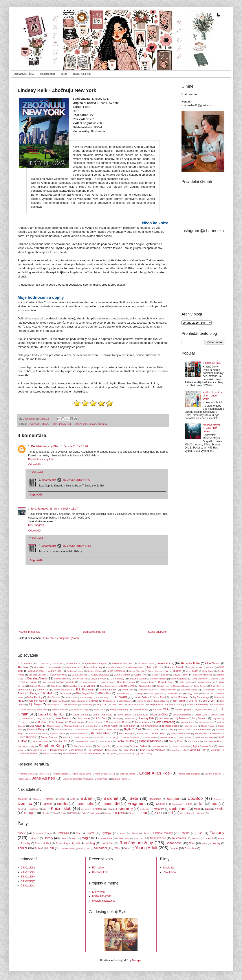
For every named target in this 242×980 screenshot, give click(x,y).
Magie (86, 838)
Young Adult (146, 848)
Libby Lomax (83, 718)
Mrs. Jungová (40, 509)
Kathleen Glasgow (81, 710)
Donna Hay (72, 686)
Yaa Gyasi (110, 754)
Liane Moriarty (63, 718)
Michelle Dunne (93, 726)
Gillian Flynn (105, 693)
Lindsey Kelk (65, 424)
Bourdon (173, 799)
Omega (29, 813)
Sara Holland (185, 737)
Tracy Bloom (129, 750)
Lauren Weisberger (182, 715)
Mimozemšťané (105, 838)
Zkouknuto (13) (212, 363)
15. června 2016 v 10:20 (74, 446)
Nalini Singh (129, 726)
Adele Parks (73, 663)
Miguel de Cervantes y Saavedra (78, 779)
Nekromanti (179, 838)
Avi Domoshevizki (75, 671)
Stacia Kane (193, 741)
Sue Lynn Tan (104, 746)
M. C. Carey (41, 722)
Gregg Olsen (192, 693)
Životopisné (191, 848)
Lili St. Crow (101, 718)
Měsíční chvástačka (104, 901)
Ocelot (220, 809)
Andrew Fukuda (176, 667)
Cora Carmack (49, 682)
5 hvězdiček (34, 424)
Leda (109, 809)
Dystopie (107, 833)
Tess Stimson (57, 750)
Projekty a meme (82, 74)
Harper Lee (208, 693)
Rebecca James (58, 734)
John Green (208, 701)
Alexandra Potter (190, 663)
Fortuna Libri (111, 804)
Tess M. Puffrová (38, 750)
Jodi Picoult (179, 701)
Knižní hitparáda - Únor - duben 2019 (213, 396)
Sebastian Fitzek (61, 741)
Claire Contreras (179, 679)
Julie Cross (117, 704)
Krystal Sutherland (204, 710)
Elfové (146, 833)
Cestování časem (42, 833)
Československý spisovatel (193, 813)
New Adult (208, 838)
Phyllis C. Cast (132, 730)
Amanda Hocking (93, 667)
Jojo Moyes (35, 704)
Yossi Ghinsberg (126, 754)
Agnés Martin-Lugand (96, 663)
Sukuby (216, 843)
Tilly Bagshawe (95, 750)
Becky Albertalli (137, 671)
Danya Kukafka (147, 682)
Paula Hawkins (63, 730)
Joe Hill (193, 701)
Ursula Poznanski (178, 750)
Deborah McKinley (38, 686)
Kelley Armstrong (119, 710)
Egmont (47, 804)
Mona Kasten (111, 726)
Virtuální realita (68, 848)
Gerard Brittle (65, 693)
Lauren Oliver (160, 715)
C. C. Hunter (173, 671)
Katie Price (100, 710)
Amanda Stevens (114, 667)
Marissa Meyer (143, 722)
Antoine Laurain (60, 774)
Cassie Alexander (160, 675)
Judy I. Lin (102, 704)
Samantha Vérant (131, 737)
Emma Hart (43, 690)
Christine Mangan (158, 679)
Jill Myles (93, 701)
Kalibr (21, 809)
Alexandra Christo (146, 664)
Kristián (97, 809)
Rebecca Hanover (37, 734)
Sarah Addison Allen (204, 737)
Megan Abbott (54, 726)
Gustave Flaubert (213, 774)
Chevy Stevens (99, 679)
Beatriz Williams (95, 671)
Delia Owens (57, 686)
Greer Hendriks (175, 693)
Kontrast (85, 809)
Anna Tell (210, 667)
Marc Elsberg (95, 722)
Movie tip (169, 868)
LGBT (75, 838)
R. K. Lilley (153, 730)
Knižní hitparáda (102, 896)
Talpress (120, 813)
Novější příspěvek (29, 632)
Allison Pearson (72, 667)
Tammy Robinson (181, 746)
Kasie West (42, 710)
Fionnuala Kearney (147, 690)
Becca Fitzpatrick (116, 671)
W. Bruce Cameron (91, 753)
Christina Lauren (137, 679)
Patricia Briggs (37, 729)
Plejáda (45, 813)
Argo (73, 799)
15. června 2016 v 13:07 (64, 509)
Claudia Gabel (218, 679)
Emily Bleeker (200, 686)
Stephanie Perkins (212, 741)
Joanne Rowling (161, 701)
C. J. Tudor (192, 671)
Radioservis (95, 813)
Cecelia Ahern (37, 678)
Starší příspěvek (158, 632)
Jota (215, 804)
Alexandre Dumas (26, 774)
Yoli (170, 813)
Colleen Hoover (29, 682)
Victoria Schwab (30, 753)
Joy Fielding (87, 705)
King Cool (33, 809)
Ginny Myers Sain (156, 693)
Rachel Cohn (184, 730)
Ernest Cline (127, 690)
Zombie (174, 848)
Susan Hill (121, 746)
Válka (117, 848)
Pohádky (26, 843)
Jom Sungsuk (53, 705)
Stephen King (51, 746)
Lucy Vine (26, 722)
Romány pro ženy (98, 424)
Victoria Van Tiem (51, 754)
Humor (64, 838)
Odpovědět (35, 465)
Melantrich (145, 809)
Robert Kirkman (27, 737)
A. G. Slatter (58, 664)
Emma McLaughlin (63, 690)
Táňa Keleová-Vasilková (152, 750)
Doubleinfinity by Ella (45, 446)
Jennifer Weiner (38, 701)
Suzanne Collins (138, 746)
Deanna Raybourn (205, 682)
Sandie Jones (149, 737)
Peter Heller (98, 730)
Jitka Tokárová (126, 701)
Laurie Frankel (218, 715)
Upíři (51, 848)
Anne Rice (44, 774)
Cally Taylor (208, 671)
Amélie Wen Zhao (134, 667)
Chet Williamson (79, 679)
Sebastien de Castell (85, 741)
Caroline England (122, 675)
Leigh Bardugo (44, 718)
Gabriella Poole (189, 690)
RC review (98, 868)
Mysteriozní (140, 838)
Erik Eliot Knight (85, 690)
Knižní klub (61, 808)
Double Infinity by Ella (41, 459)
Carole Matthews (100, 675)
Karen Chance (175, 704)
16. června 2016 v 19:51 (77, 546)
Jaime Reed (159, 697)
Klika (45, 809)
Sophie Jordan (125, 741)
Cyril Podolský (67, 682)
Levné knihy (124, 809)
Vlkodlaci (101, 848)
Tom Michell (113, 750)
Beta (134, 798)
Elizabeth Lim (163, 686)
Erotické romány (163, 833)
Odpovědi (38, 472)
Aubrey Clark (55, 671)
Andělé (22, 833)
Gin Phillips (138, 693)
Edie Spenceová (107, 686)
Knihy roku (98, 892)
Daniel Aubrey (106, 682)
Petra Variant (113, 730)
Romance (107, 843)
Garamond (177, 804)
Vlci (89, 848)
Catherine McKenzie (203, 675)
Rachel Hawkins (203, 730)
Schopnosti (173, 843)
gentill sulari (143, 754)
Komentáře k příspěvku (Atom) (61, 638)
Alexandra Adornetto (122, 663)
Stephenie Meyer (83, 746)
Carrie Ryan (141, 675)
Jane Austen (44, 778)
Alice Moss (23, 667)
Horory (48, 838)
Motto (197, 809)
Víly (126, 848)
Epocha (62, 804)
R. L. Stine (169, 730)
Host (189, 804)
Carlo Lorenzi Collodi (105, 774)
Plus (55, 813)
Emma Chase (25, 690)
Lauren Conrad (81, 715)
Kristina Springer (183, 710)
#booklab (22, 799)
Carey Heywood (59, 675)
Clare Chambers (200, 679)
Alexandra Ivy (166, 663)
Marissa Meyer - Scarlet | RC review (212, 428)
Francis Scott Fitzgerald (189, 774)
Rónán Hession (81, 737)
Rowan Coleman (49, 737)
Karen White (27, 710)
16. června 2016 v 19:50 (77, 480)
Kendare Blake (140, 710)
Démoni (122, 833)
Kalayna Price (156, 704)
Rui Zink (66, 737)
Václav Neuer (70, 753)
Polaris (74, 813)
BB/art (45, 424)
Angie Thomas (195, 667)
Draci (79, 833)
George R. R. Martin (42, 693)
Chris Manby (118, 679)
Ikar (201, 804)
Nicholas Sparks (171, 726)
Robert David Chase (181, 734)
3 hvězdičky (28, 877)
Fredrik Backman (168, 690)
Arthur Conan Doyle (82, 774)
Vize (81, 848)
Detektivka (63, 833)
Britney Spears (155, 671)
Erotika (185, 833)
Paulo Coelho (81, 730)
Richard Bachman (78, 734)
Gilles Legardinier (85, 693)
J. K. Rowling (86, 697)
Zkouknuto (169, 872)
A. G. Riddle (42, 664)
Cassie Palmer (181, 675)
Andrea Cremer (155, 667)
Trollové (39, 848)
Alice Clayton (213, 663)
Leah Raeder (27, 718)
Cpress (217, 799)
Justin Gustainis (136, 704)
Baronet (111, 798)
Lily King (116, 718)
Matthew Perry (187, 722)
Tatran (132, 813)
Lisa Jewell (164, 718)
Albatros (37, 799)
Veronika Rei (218, 750)
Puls (84, 813)
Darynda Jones (166, 682)
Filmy (64, 74)
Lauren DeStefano (103, 715)
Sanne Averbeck (167, 737)
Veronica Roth (198, 750)
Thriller (22, 848)
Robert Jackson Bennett (208, 733)
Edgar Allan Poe (155, 773)
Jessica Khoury (78, 701)
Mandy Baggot (77, 722)
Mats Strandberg (166, 722)
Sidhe (204, 843)
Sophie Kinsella (150, 741)
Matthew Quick (205, 722)
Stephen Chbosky (26, 746)
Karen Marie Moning (197, 704)
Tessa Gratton (76, 750)
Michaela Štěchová (73, 726)
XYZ (157, 813)
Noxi (208, 809)
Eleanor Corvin (127, 686)
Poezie (221, 838)
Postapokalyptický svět (68, 843)
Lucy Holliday (218, 718)
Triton (143, 813)
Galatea (161, 804)
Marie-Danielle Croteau (118, 722)
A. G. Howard (25, 663)
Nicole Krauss (208, 726)
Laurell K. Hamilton (52, 714)
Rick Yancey (126, 733)
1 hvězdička (28, 868)
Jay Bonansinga (201, 697)
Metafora (159, 809)
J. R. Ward (119, 697)
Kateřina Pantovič (60, 710)
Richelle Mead (101, 733)
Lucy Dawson (181, 718)
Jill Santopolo (109, 701)
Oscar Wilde (103, 779)
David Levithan (186, 682)
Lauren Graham (124, 715)
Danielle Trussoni (126, 682)
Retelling (90, 843)
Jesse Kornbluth (59, 701)
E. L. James (88, 686)
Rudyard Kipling (120, 779)
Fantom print (85, 804)
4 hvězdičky (28, 881)
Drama (90, 833)
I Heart (53, 424)
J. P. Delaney (102, 697)
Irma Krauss (70, 697)
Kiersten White (161, 710)
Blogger (137, 960)
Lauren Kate (142, 715)
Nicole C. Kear (191, 726)
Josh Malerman (70, 705)
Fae (200, 833)
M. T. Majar (58, 722)
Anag (62, 799)
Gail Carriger (208, 690)
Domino (25, 803)
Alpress (49, 799)
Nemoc (195, 838)
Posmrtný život (43, 843)
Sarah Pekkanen (40, 741)
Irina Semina (54, 697)
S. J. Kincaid (98, 737)
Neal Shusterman (149, 726)
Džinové (135, 833)
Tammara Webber (160, 746)
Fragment (137, 803)
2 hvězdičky (28, 872)
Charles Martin (61, 679)
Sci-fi (192, 843)
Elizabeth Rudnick (181, 686)
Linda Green (129, 718)
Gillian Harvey (122, 693)
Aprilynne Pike (36, 671)
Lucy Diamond (200, 718)
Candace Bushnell (37, 675)
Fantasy (217, 833)
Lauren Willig (201, 715)
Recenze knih (48, 74)
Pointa (63, 813)
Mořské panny (123, 838)
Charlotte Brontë (127, 774)
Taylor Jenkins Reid (203, 746)
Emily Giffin (216, 686)
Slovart (108, 813)
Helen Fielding (35, 697)
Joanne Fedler (143, 701)
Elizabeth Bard (146, 686)
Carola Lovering (80, 675)
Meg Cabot (36, 726)
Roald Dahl (142, 734)
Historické (34, 838)
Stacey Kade (176, 741)
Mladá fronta (178, 809)
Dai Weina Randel (87, 682)
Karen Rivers (218, 705)
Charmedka (49, 480)
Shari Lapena (106, 741)
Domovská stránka (24, 74)
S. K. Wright (113, 737)
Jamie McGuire (179, 697)
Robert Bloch (159, 733)
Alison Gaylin (55, 667)
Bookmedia (155, 799)
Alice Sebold (39, 667)
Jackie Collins (141, 697)
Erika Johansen (109, 690)
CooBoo (195, 798)
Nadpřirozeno (158, 838)
